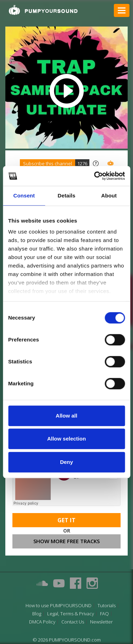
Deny (66, 462)
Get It (66, 520)
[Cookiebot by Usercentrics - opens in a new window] (95, 176)
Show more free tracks (66, 541)
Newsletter (101, 622)
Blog (37, 614)
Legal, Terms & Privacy (71, 614)
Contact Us (73, 622)
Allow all (66, 416)
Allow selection (66, 439)
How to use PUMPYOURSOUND (59, 606)
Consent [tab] (24, 195)
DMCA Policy (42, 622)
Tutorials (107, 606)
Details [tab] (67, 195)
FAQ (104, 614)
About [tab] (109, 195)
